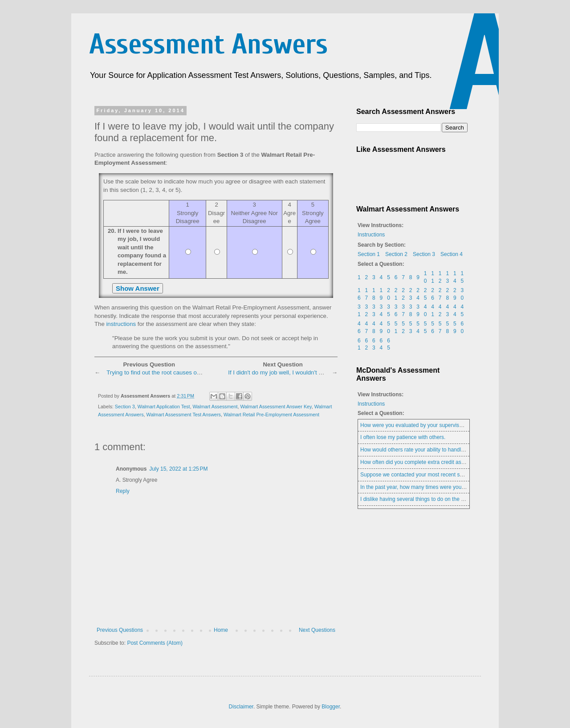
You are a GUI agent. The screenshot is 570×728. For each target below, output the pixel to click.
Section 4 (452, 254)
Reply (123, 491)
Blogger (331, 707)
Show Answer (138, 288)
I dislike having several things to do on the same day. (423, 499)
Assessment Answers (208, 44)
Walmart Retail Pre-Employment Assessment (271, 415)
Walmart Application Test (164, 407)
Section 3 (125, 407)
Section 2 (396, 254)
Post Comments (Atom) (155, 643)
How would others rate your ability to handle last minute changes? (438, 450)
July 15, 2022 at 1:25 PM (178, 469)
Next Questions (317, 630)
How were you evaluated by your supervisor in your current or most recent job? (454, 425)
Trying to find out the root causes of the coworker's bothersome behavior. (201, 372)
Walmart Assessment (215, 407)
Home (221, 630)
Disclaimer (241, 707)
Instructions (371, 235)
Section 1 (369, 254)
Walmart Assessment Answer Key (276, 407)
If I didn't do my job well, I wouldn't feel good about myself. (303, 372)
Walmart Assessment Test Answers (184, 415)
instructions (121, 324)
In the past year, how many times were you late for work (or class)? (439, 487)
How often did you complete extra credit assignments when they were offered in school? (464, 462)
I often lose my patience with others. (403, 437)
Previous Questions (120, 630)
